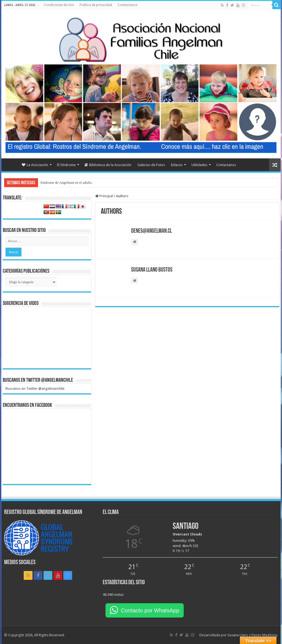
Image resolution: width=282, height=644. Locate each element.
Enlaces (177, 165)
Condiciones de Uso (59, 5)
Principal (104, 196)
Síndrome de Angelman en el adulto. (66, 182)
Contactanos (128, 5)
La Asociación (35, 165)
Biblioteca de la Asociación (108, 165)
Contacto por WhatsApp (150, 610)
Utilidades (199, 165)
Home (11, 164)
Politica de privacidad (96, 5)
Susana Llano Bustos (152, 270)
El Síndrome (66, 165)
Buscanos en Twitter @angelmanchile (38, 380)
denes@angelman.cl (151, 231)
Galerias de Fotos (151, 165)
